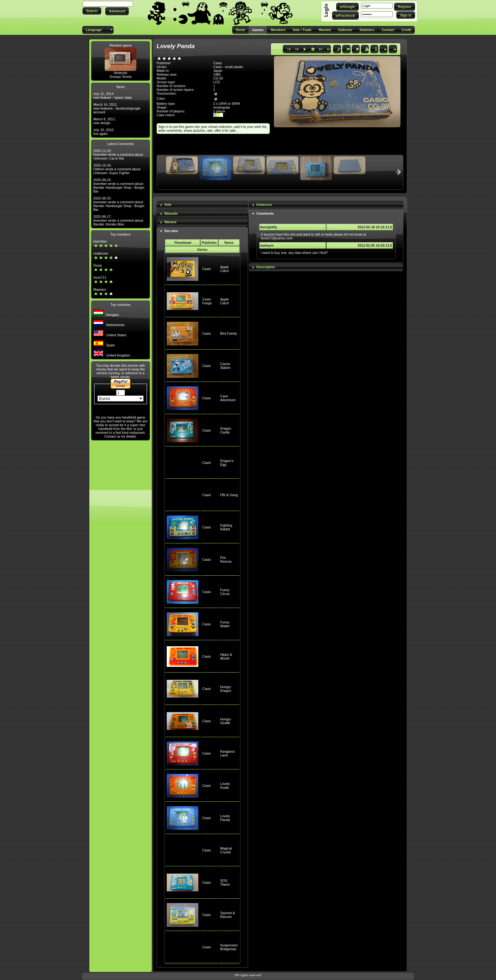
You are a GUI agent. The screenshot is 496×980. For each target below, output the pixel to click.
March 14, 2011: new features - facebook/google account (117, 108)
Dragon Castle (226, 430)
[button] (92, 11)
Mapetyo (100, 289)
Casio (206, 269)
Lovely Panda (225, 818)
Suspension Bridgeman (229, 947)
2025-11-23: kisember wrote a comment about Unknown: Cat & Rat (118, 155)
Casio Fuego (207, 301)
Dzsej (98, 265)
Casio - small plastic (228, 67)
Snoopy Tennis (121, 77)
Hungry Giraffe (226, 721)
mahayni (267, 245)
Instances (264, 205)
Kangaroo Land (227, 753)
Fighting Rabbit (226, 527)
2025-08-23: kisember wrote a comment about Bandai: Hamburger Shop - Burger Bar (119, 186)
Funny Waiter (225, 624)
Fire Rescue (226, 560)
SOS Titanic (225, 882)
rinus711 (100, 277)
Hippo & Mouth (226, 656)
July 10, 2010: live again (104, 132)
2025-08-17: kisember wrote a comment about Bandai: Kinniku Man (118, 220)
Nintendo (121, 73)
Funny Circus (225, 592)
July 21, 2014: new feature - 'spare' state (113, 96)
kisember (100, 241)
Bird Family (229, 333)
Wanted (170, 222)
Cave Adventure (228, 398)
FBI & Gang (229, 495)
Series (202, 250)
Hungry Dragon (226, 689)
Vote (168, 205)
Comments (265, 213)
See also (171, 231)
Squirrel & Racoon (228, 915)
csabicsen (101, 253)
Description (266, 267)
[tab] (202, 205)
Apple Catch (225, 269)
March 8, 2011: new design (105, 121)
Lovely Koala (225, 786)
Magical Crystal (226, 850)
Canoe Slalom (225, 366)
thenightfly (269, 227)
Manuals (171, 213)
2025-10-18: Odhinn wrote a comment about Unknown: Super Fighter (117, 169)
